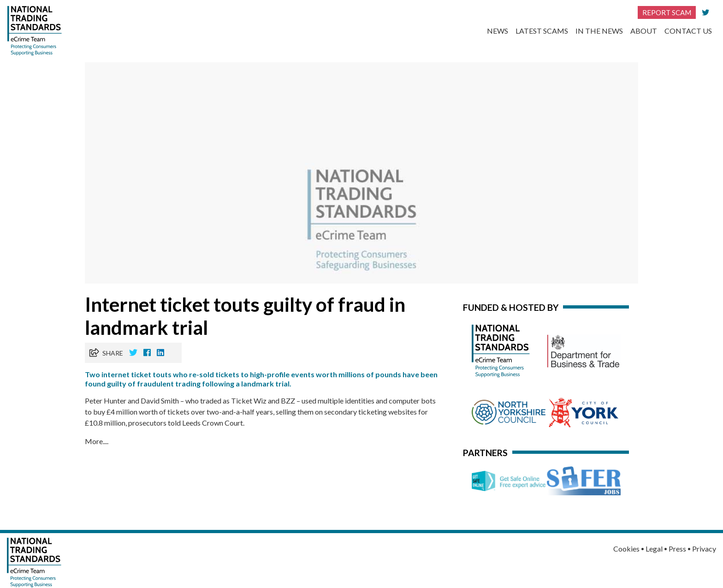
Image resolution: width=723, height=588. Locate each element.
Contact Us (688, 31)
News (498, 31)
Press (677, 549)
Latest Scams (542, 31)
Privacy (704, 549)
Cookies (626, 549)
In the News (599, 31)
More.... (97, 441)
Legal (654, 549)
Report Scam (667, 12)
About (644, 31)
